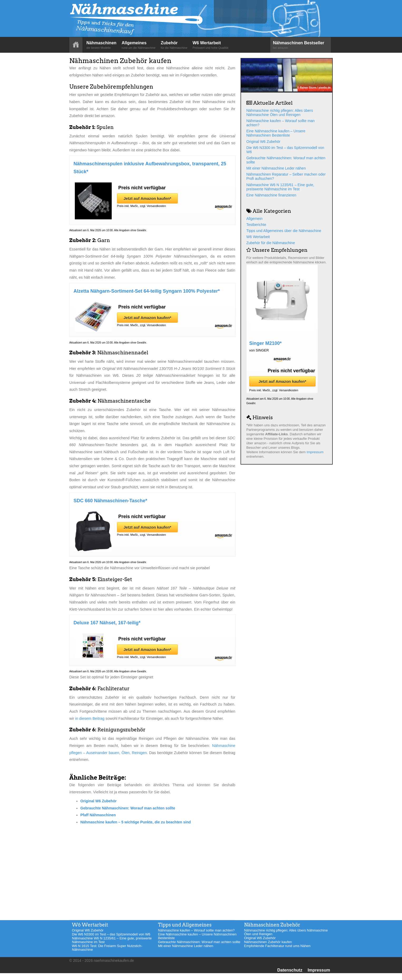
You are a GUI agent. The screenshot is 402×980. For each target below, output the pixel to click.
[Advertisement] (152, 868)
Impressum (315, 452)
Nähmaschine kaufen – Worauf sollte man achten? (196, 930)
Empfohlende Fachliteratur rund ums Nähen (277, 946)
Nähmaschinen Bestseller (301, 45)
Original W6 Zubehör (99, 801)
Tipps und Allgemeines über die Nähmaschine (284, 231)
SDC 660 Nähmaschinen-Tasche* (110, 501)
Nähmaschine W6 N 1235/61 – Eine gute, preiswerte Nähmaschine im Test (280, 187)
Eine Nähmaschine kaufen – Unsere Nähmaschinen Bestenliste (276, 133)
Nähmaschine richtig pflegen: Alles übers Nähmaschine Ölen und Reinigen (280, 113)
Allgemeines (139, 45)
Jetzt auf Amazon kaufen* (147, 198)
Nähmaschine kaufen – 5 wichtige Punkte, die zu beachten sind (136, 822)
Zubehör (174, 45)
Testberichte (256, 225)
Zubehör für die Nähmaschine (271, 243)
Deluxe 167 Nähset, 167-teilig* (107, 623)
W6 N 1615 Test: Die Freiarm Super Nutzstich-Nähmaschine (107, 948)
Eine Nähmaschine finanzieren (271, 195)
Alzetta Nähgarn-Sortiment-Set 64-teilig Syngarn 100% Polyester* (147, 291)
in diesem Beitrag (90, 718)
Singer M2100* (265, 343)
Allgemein (254, 219)
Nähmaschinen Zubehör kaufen (268, 942)
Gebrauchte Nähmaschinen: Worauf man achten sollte (128, 808)
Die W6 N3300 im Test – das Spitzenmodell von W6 (111, 934)
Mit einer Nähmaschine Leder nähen (276, 168)
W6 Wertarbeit (210, 45)
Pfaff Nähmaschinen (98, 815)
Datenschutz (290, 970)
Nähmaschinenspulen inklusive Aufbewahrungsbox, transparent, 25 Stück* (150, 168)
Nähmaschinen (101, 45)
